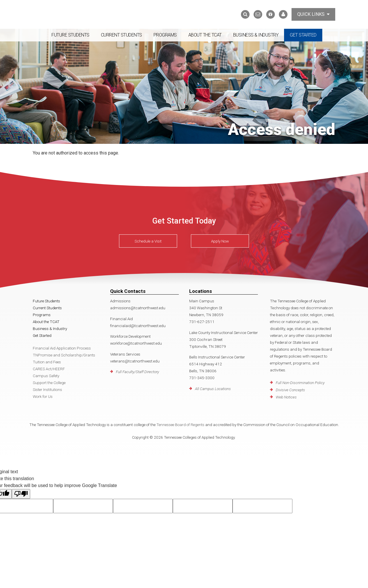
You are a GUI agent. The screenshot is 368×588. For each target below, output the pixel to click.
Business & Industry (256, 35)
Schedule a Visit (148, 241)
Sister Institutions (47, 390)
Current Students (121, 35)
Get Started (303, 35)
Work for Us (43, 396)
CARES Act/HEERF (49, 369)
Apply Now (220, 241)
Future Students (70, 35)
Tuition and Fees (47, 362)
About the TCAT (205, 35)
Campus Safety (46, 376)
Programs (165, 35)
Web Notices (286, 397)
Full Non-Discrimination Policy (300, 383)
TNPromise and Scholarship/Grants (64, 355)
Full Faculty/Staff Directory (137, 372)
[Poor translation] (21, 494)
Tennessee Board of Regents (180, 425)
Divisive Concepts (290, 390)
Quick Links (313, 14)
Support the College (49, 383)
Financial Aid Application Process (62, 348)
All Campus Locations (213, 389)
